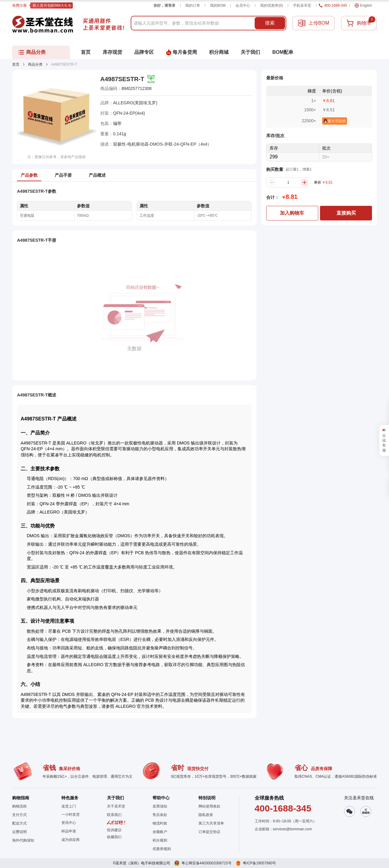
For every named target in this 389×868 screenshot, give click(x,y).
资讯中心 (69, 823)
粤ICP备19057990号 (259, 863)
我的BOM (218, 5)
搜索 (270, 23)
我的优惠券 (272, 5)
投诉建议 (114, 830)
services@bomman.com (293, 829)
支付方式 (19, 815)
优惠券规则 (162, 849)
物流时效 (160, 823)
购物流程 (19, 806)
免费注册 (19, 5)
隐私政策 (206, 815)
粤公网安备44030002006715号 (207, 863)
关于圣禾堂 (116, 806)
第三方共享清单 (211, 823)
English (363, 5)
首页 (16, 64)
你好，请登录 (164, 5)
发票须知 (160, 806)
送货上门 (69, 806)
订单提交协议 (209, 832)
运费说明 (19, 832)
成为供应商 (71, 840)
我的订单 (193, 5)
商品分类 (35, 64)
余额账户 (160, 832)
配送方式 (19, 823)
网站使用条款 (209, 806)
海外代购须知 (23, 840)
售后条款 (160, 815)
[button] (116, 837)
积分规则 (160, 840)
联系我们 (114, 815)
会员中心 (243, 5)
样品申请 (69, 831)
